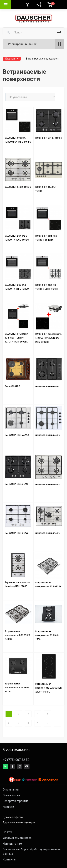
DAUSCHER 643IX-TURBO (18, 187)
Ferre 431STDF (12, 386)
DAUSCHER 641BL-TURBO (49, 138)
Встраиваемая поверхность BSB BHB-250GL (48, 635)
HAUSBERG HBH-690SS (48, 485)
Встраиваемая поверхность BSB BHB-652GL (17, 688)
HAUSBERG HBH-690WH (17, 533)
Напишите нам (12, 844)
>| (57, 723)
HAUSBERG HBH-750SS (48, 533)
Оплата (7, 832)
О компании (11, 790)
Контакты (9, 859)
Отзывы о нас (12, 795)
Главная (10, 59)
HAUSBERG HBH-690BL (17, 484)
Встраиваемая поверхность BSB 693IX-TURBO (18, 635)
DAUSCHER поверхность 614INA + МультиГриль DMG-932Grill (49, 338)
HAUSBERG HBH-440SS (17, 435)
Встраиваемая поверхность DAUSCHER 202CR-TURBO (49, 688)
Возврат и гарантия (15, 801)
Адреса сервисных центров (19, 822)
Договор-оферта (13, 817)
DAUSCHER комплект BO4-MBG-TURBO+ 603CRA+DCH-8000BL (16, 338)
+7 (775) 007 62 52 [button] (16, 760)
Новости (8, 807)
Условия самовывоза (17, 838)
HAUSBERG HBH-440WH (48, 435)
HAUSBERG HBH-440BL (47, 387)
